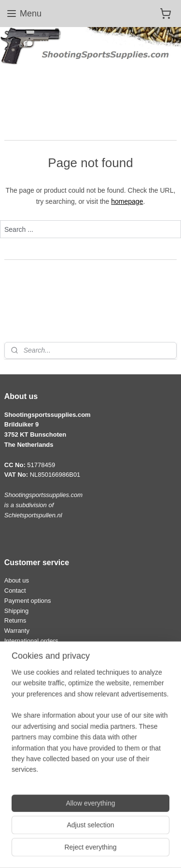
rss (140, 834)
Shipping (17, 611)
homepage (127, 201)
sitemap (123, 834)
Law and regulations (32, 765)
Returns (15, 620)
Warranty (17, 631)
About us (17, 580)
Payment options (28, 601)
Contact (15, 591)
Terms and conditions (34, 775)
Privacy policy (23, 785)
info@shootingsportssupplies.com (51, 708)
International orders (31, 641)
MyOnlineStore (118, 850)
